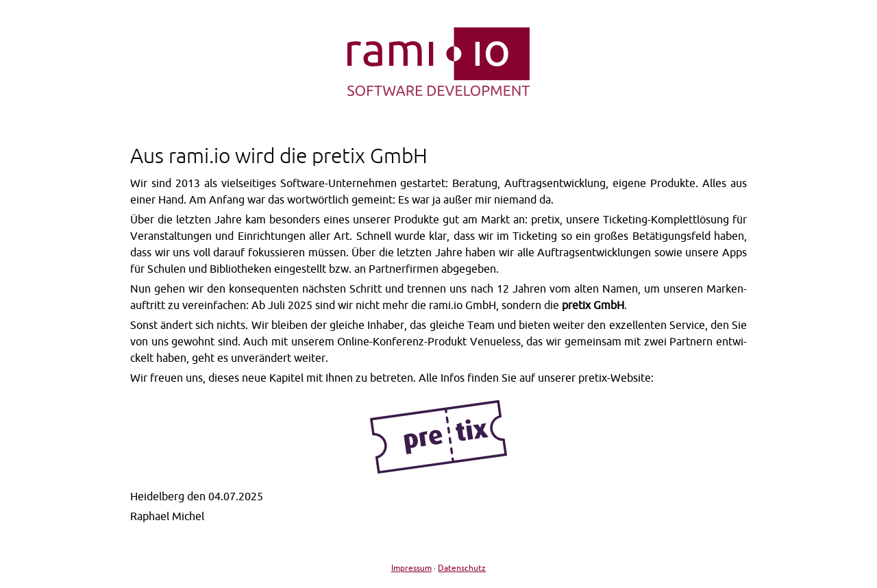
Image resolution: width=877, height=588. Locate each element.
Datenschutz (462, 568)
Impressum (411, 568)
